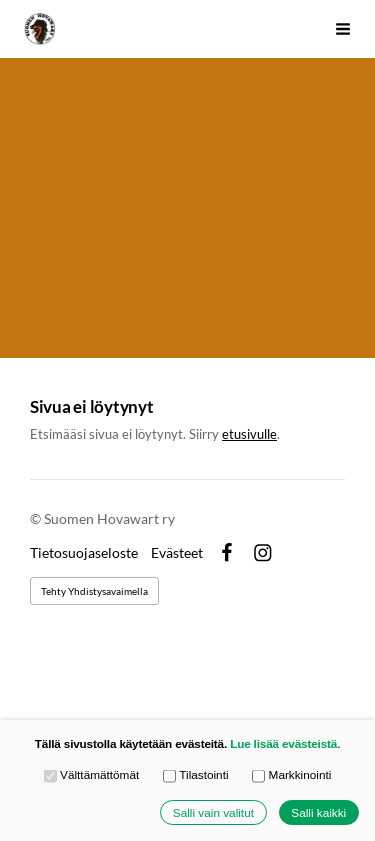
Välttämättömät (92, 776)
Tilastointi (196, 776)
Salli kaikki (318, 812)
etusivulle (249, 434)
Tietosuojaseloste (84, 553)
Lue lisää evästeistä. (285, 743)
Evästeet (177, 553)
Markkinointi (291, 776)
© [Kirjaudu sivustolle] (37, 518)
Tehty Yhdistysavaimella (94, 591)
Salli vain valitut (213, 812)
